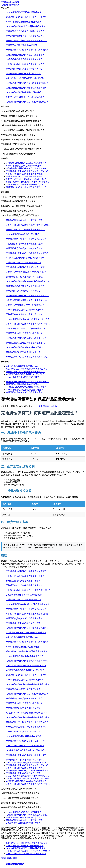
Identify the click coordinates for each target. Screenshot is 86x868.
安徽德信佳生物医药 (10, 2)
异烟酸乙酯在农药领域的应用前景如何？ (24, 220)
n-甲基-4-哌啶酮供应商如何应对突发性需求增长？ (28, 225)
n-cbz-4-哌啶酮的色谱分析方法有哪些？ (24, 234)
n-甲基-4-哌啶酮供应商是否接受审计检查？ (25, 64)
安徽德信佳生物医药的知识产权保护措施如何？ (27, 83)
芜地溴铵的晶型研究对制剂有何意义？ (23, 291)
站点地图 (13, 858)
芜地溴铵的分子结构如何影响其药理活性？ (25, 31)
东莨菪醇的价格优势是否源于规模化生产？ (25, 59)
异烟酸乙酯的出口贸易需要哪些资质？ (23, 352)
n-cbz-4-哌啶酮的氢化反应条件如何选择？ (25, 22)
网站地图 (5, 858)
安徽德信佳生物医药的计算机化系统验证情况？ (27, 253)
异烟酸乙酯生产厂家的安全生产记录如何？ (25, 230)
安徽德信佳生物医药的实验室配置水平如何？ (26, 55)
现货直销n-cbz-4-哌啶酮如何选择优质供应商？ (27, 369)
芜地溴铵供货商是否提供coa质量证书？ (24, 45)
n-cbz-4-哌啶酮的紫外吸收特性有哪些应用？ (26, 26)
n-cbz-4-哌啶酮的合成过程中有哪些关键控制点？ (28, 182)
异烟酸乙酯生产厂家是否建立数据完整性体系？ (27, 50)
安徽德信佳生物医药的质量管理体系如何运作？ (27, 88)
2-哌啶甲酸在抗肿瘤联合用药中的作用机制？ (26, 78)
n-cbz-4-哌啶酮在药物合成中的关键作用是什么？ (28, 319)
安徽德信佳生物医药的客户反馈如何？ (23, 74)
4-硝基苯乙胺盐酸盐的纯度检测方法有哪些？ (26, 258)
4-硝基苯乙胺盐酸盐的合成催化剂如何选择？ (26, 163)
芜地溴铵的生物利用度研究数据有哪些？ (24, 69)
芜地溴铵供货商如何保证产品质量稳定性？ (25, 36)
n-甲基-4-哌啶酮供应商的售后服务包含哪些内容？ (28, 324)
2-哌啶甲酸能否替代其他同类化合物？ (23, 366)
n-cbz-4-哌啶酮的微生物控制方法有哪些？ (25, 92)
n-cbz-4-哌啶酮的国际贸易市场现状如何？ (25, 12)
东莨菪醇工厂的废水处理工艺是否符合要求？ (26, 17)
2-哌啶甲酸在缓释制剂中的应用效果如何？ (25, 97)
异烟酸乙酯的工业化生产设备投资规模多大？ (26, 41)
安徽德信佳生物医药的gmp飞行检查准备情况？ (27, 102)
